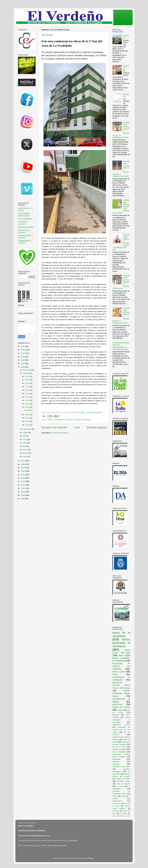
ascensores (69, 420)
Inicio (77, 427)
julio (25, 436)
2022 (23, 360)
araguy (115, 816)
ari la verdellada (119, 752)
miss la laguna (124, 784)
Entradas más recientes (54, 427)
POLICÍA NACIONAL (26, 227)
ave (123, 796)
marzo (25, 450)
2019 (23, 461)
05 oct (28, 421)
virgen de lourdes (121, 707)
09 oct (28, 407)
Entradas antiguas (97, 427)
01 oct (28, 425)
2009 (23, 495)
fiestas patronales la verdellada (121, 643)
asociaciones (123, 816)
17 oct (28, 387)
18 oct (28, 383)
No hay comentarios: (95, 412)
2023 (23, 357)
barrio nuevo (119, 672)
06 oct (28, 418)
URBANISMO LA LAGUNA (25, 242)
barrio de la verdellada (121, 634)
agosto (26, 433)
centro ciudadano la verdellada (121, 720)
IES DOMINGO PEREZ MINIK (24, 215)
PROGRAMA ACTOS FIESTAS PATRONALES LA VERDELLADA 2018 (121, 346)
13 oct (28, 394)
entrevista (116, 811)
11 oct (28, 400)
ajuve (121, 655)
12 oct (28, 397)
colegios (120, 710)
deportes (116, 762)
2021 (23, 364)
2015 (23, 475)
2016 (23, 471)
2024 (23, 353)
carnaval (116, 764)
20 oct (28, 380)
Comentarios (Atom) (61, 433)
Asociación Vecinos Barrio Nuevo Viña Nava (121, 685)
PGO (114, 796)
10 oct (28, 404)
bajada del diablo (119, 749)
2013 (23, 481)
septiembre (27, 429)
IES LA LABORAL (25, 219)
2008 (23, 499)
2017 (23, 468)
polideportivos (117, 801)
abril (25, 446)
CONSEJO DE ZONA (121, 767)
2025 (23, 350)
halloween (116, 759)
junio (25, 439)
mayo (25, 443)
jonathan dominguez (83, 420)
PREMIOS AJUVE (121, 725)
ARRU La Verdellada (56, 420)
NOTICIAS (47, 35)
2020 (23, 367)
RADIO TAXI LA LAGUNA (24, 231)
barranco (116, 715)
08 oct (28, 415)
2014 (23, 478)
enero (25, 456)
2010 (23, 492)
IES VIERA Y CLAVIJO (23, 223)
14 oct (28, 390)
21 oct (28, 376)
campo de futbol (123, 779)
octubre (26, 373)
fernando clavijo (123, 781)
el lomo (120, 786)
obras (115, 674)
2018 (23, 464)
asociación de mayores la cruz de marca (121, 730)
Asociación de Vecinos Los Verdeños (121, 666)
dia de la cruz (119, 747)
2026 (23, 346)
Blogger (91, 858)
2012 (23, 485)
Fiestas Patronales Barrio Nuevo (121, 693)
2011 (23, 488)
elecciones (117, 704)
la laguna (124, 813)
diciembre (27, 370)
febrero (26, 453)
